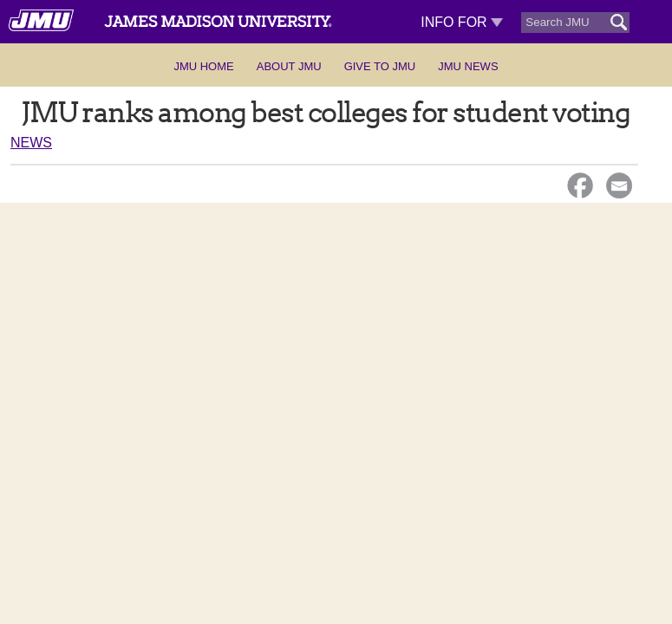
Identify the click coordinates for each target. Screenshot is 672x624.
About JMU (289, 66)
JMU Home (203, 66)
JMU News (468, 66)
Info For (462, 22)
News (31, 143)
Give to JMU (380, 66)
